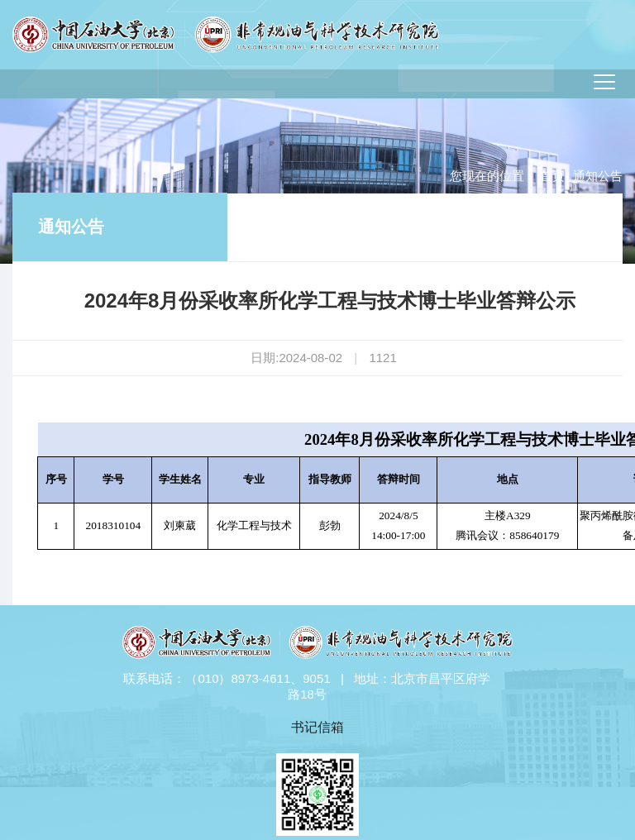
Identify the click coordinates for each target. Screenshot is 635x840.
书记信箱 (317, 727)
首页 (552, 176)
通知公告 (71, 227)
